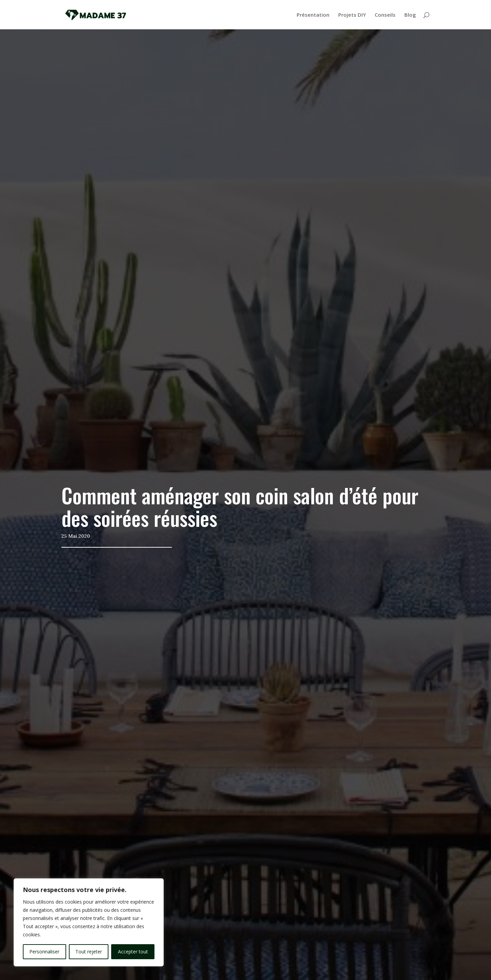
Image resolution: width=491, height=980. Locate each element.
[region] (89, 922)
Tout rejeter (89, 952)
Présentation (313, 15)
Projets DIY (352, 15)
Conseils (385, 15)
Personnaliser (44, 952)
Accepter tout (133, 952)
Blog (410, 15)
